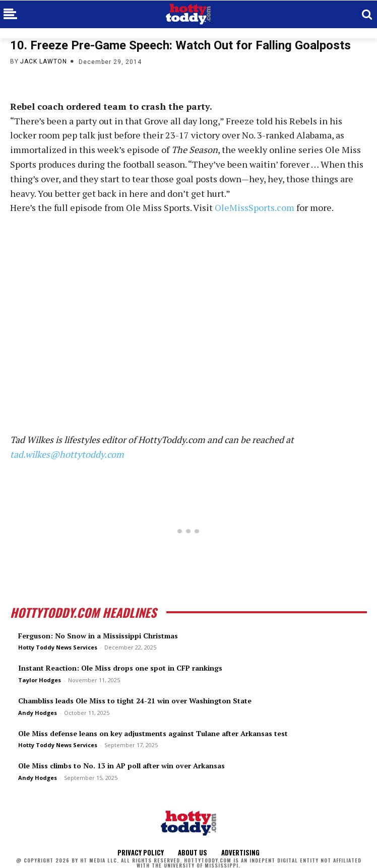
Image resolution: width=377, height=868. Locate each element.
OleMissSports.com (255, 207)
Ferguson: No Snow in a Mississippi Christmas (98, 636)
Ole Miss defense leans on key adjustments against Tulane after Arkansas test (153, 733)
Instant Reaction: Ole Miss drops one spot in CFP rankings (120, 668)
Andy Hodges (38, 713)
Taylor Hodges (40, 680)
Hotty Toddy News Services (58, 647)
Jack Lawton (44, 61)
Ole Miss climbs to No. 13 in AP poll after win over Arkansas (121, 766)
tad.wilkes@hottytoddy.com (67, 454)
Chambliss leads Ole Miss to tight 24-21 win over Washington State (135, 701)
